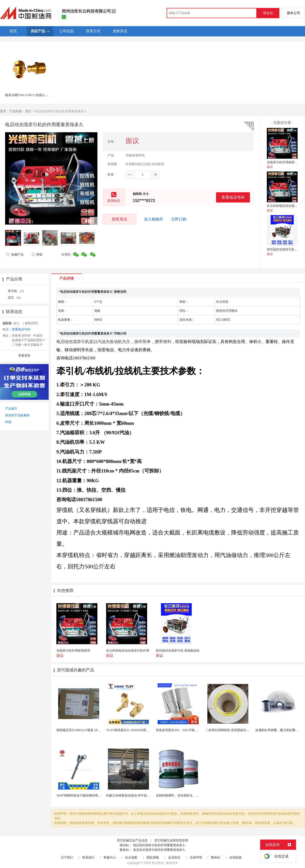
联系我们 (88, 857)
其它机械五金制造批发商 (171, 840)
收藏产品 (15, 255)
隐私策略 (153, 857)
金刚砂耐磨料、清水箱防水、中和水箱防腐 (185, 795)
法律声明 (196, 857)
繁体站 (216, 857)
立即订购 (179, 219)
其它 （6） (15, 298)
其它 (28, 111)
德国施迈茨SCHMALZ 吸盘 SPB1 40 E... (83, 730)
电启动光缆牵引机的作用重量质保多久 (159, 845)
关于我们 (67, 857)
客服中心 (110, 857)
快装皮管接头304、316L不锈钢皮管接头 (183, 730)
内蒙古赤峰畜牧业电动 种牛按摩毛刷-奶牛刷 (136, 795)
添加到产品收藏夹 (17, 415)
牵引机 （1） (17, 291)
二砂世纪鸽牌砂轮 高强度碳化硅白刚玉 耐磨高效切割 (242, 730)
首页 (3, 111)
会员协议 (174, 857)
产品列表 (16, 111)
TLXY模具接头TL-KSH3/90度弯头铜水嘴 (134, 730)
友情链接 (236, 857)
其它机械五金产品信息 (132, 840)
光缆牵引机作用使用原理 (284, 162)
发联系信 (119, 219)
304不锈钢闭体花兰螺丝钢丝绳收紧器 (82, 795)
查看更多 (24, 356)
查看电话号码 (233, 197)
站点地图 (131, 857)
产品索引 (11, 409)
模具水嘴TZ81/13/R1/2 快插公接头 (28, 95)
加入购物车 (154, 219)
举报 (37, 255)
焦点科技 (158, 863)
